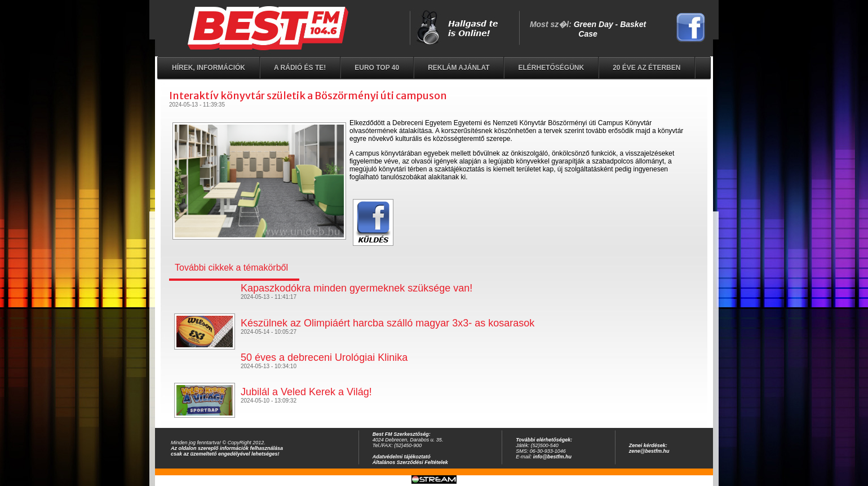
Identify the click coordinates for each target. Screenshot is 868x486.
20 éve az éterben (646, 68)
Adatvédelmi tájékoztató (402, 457)
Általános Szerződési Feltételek (410, 462)
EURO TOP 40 (377, 68)
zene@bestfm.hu (649, 451)
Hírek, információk (209, 68)
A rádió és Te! (300, 68)
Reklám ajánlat (459, 68)
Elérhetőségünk (551, 68)
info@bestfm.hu (552, 457)
